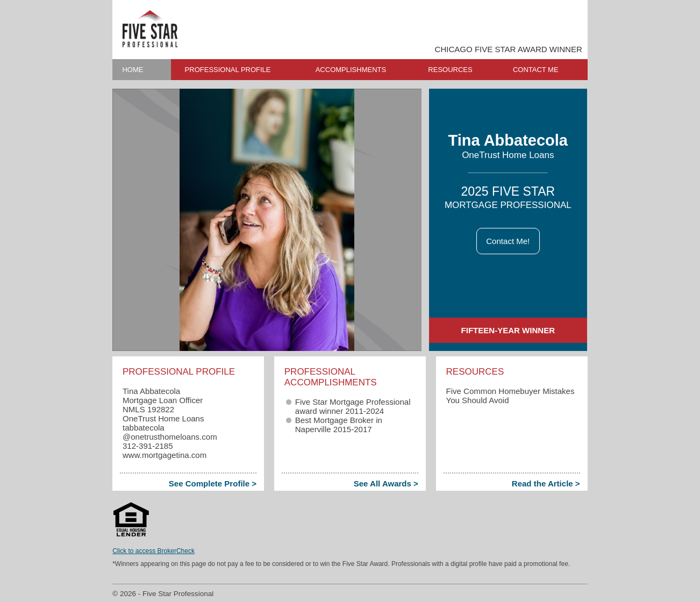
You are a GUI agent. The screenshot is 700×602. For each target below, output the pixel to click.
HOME (133, 70)
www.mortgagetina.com (165, 455)
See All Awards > (386, 483)
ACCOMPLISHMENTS (351, 70)
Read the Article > (546, 483)
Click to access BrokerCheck (153, 551)
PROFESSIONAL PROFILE (228, 70)
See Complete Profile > (213, 483)
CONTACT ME (536, 70)
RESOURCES (450, 70)
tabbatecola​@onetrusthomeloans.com (170, 432)
